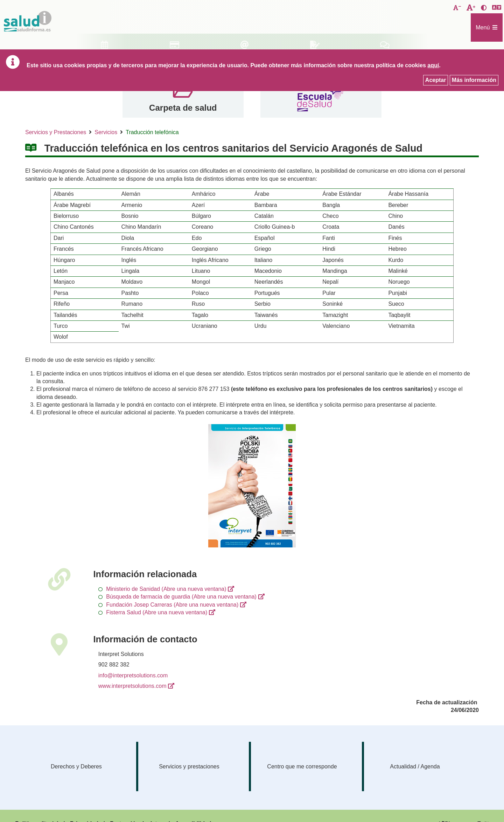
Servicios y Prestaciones (56, 132)
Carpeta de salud (183, 108)
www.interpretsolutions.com (132, 686)
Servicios (106, 132)
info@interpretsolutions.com (133, 675)
